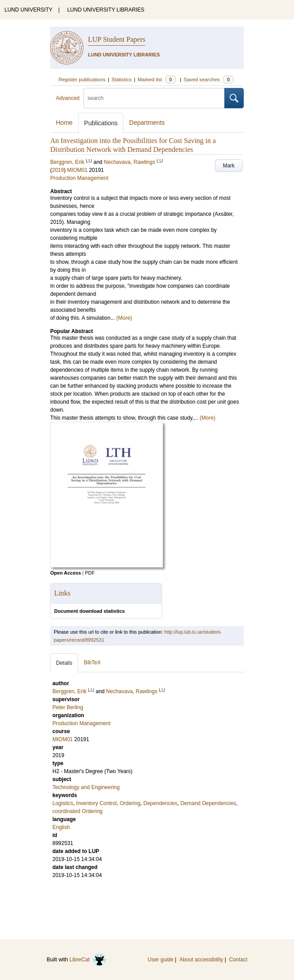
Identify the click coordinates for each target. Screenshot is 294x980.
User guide (161, 960)
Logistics (63, 803)
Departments (147, 123)
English (61, 827)
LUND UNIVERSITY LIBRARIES (106, 10)
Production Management (79, 178)
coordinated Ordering (77, 811)
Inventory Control (96, 803)
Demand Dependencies (208, 803)
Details (64, 663)
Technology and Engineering (86, 787)
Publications (101, 123)
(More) (124, 318)
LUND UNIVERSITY (28, 10)
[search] (154, 98)
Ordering (130, 803)
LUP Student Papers (117, 39)
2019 (58, 170)
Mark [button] (229, 166)
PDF (90, 573)
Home (64, 123)
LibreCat (88, 960)
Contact (238, 960)
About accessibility (201, 960)
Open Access (66, 573)
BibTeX (92, 663)
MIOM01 (77, 170)
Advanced (68, 98)
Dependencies (161, 803)
